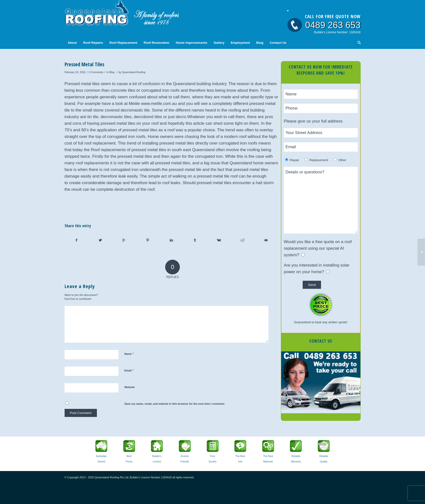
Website (130, 387)
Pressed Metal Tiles (84, 64)
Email (129, 370)
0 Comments (96, 72)
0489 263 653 (333, 25)
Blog (112, 72)
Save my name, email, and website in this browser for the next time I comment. (175, 404)
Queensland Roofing (134, 72)
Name (129, 354)
